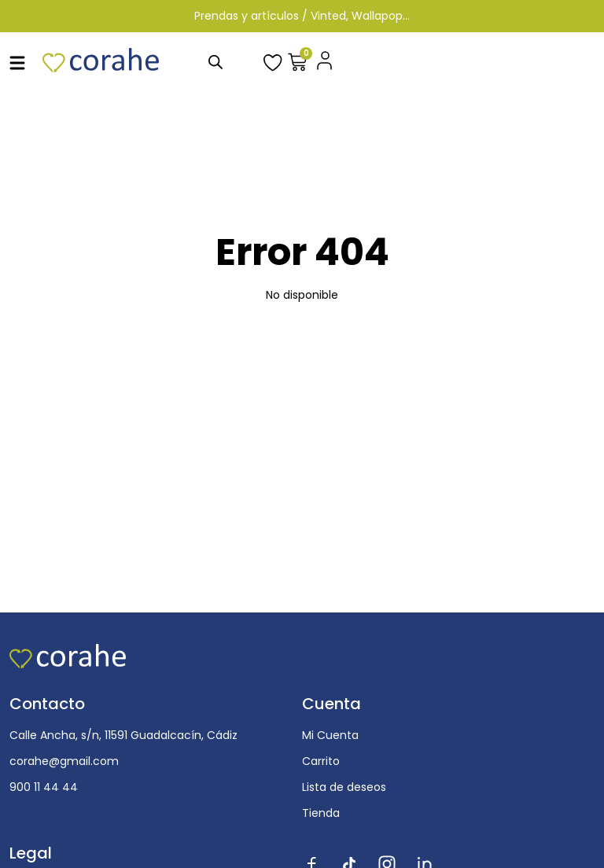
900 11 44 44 (44, 787)
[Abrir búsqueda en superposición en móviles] (215, 62)
